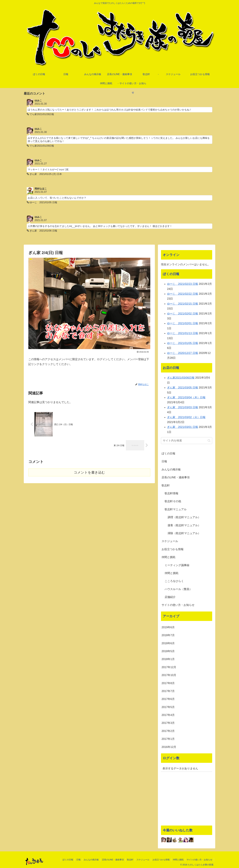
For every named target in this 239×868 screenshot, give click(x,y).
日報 (164, 461)
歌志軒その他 (173, 501)
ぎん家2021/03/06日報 (181, 378)
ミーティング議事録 (177, 565)
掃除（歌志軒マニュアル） (184, 533)
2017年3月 (168, 723)
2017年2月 (168, 731)
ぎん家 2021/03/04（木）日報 (186, 397)
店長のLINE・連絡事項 (176, 477)
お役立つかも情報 (173, 549)
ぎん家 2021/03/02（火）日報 (186, 417)
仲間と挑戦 (168, 557)
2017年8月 (168, 683)
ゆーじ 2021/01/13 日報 (183, 333)
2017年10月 (169, 675)
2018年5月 (168, 651)
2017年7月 (168, 691)
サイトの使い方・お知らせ (178, 605)
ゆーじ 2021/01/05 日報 (183, 343)
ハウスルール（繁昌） (178, 589)
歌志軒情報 (171, 493)
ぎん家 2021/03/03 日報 (183, 407)
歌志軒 (166, 485)
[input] (187, 441)
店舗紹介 (170, 597)
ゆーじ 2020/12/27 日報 (183, 353)
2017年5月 (168, 707)
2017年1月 (168, 739)
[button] (209, 441)
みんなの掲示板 (171, 469)
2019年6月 (168, 627)
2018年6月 (168, 643)
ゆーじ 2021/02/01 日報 (183, 323)
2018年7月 (168, 635)
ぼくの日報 (168, 453)
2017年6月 (168, 699)
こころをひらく (174, 581)
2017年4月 (168, 715)
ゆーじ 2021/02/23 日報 (183, 284)
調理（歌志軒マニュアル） (184, 517)
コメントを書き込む (89, 472)
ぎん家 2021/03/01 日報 (183, 427)
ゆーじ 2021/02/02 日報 (183, 314)
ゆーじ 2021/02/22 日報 (183, 294)
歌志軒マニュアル (176, 509)
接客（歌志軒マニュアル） (184, 525)
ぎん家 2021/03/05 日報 (183, 388)
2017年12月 (169, 667)
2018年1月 (168, 659)
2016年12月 (169, 747)
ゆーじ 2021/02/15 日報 (183, 304)
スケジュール (170, 541)
